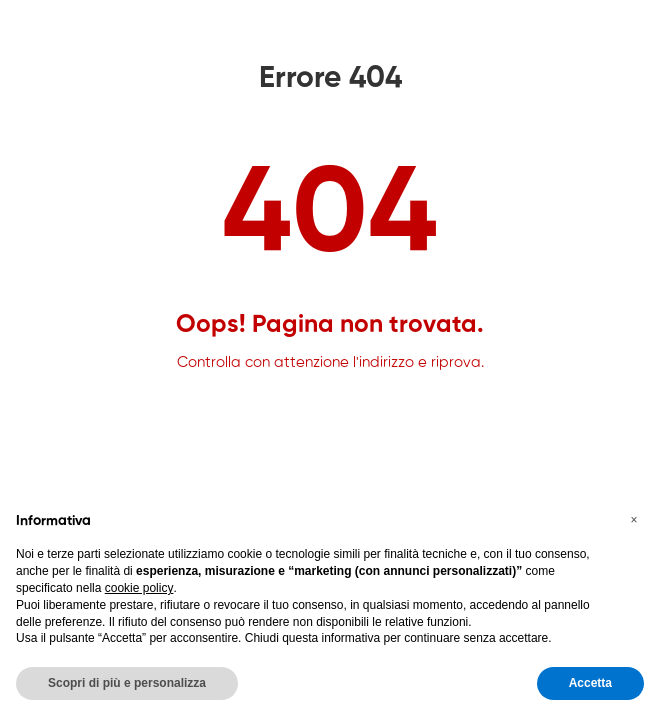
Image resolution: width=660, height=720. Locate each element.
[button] (634, 520)
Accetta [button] (590, 683)
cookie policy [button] (139, 588)
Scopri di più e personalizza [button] (127, 683)
